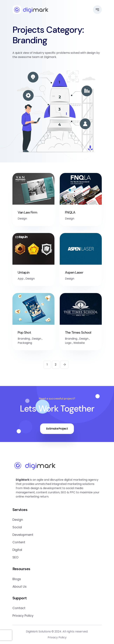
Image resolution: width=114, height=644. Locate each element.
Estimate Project (57, 429)
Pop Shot (24, 332)
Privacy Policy (23, 616)
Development (23, 535)
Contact (19, 608)
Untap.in (24, 272)
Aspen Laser (74, 272)
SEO (15, 557)
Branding (24, 339)
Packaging (25, 343)
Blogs (17, 579)
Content (19, 542)
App (21, 279)
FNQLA (70, 212)
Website (79, 343)
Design (22, 219)
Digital (17, 550)
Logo (68, 343)
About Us (20, 586)
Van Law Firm (27, 212)
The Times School (78, 332)
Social (17, 527)
